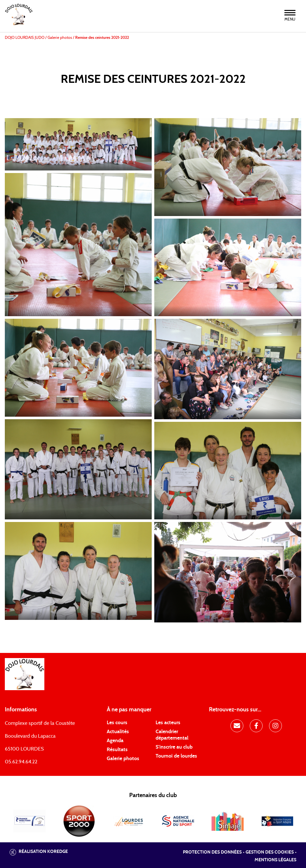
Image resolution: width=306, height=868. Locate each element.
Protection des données (212, 852)
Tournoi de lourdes (176, 756)
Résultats (117, 750)
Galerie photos (123, 759)
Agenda (115, 741)
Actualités (118, 732)
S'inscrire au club (174, 747)
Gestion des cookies (270, 852)
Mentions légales (275, 860)
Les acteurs (168, 723)
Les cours (117, 723)
